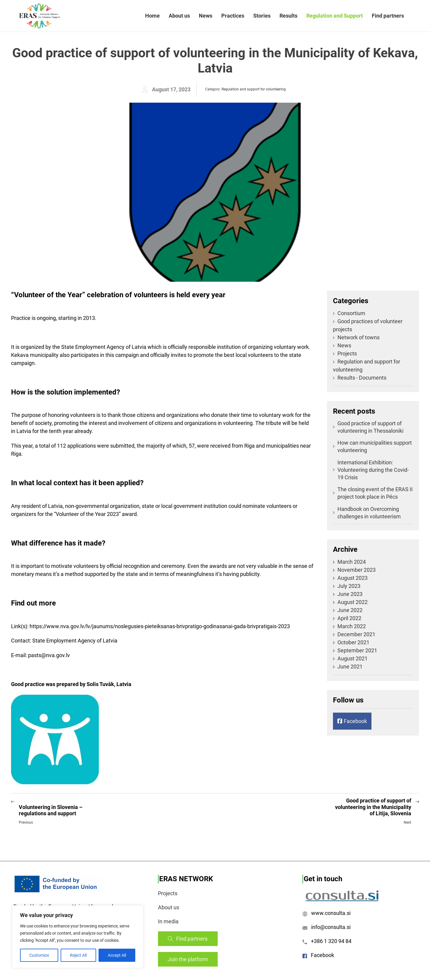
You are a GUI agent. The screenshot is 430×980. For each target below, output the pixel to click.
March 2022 (352, 626)
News (206, 16)
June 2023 (350, 594)
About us (179, 16)
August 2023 (353, 578)
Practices (233, 16)
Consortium (349, 313)
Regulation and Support (335, 16)
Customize (39, 955)
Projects (345, 353)
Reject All (78, 955)
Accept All (117, 955)
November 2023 (357, 570)
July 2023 (349, 586)
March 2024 (352, 562)
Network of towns (356, 337)
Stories (262, 16)
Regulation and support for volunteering (254, 89)
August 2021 (353, 658)
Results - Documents (360, 378)
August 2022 (353, 602)
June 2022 (350, 610)
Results (288, 16)
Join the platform (188, 959)
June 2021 (350, 667)
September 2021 (357, 650)
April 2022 (349, 618)
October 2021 (353, 642)
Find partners (388, 16)
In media (168, 921)
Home (152, 16)
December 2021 (356, 634)
